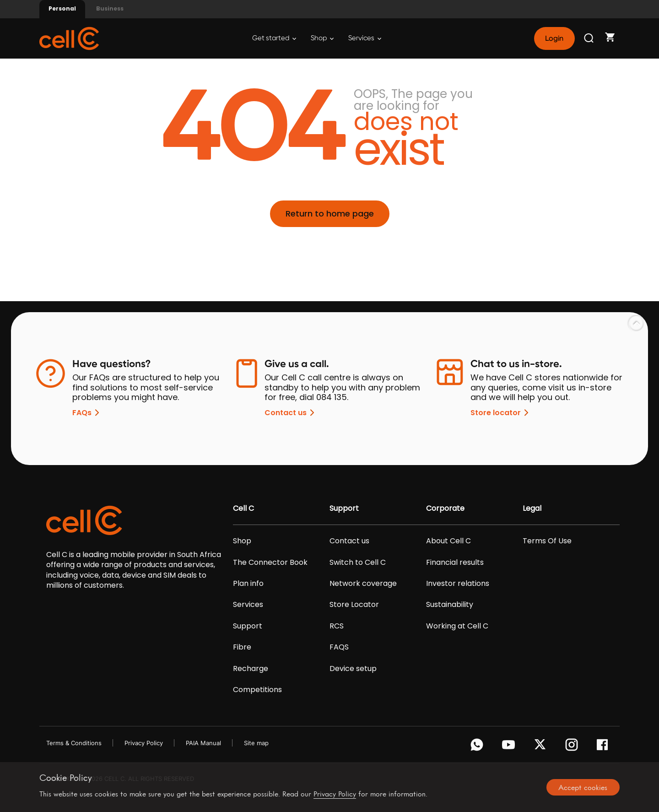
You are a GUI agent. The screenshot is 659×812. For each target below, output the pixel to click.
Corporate (445, 509)
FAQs (87, 413)
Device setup (353, 669)
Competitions (257, 690)
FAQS (339, 647)
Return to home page (330, 214)
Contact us (291, 413)
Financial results (455, 563)
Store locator (501, 413)
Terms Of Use (547, 541)
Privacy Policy (144, 743)
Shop (322, 38)
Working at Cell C (457, 626)
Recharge (251, 669)
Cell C (243, 509)
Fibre (242, 647)
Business (110, 8)
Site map (256, 743)
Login (554, 38)
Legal (532, 509)
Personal (62, 8)
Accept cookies (583, 787)
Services (365, 38)
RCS (337, 626)
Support (248, 626)
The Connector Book (270, 563)
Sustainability (450, 605)
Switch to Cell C (358, 563)
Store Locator (354, 605)
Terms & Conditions (74, 743)
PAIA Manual (203, 743)
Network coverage (363, 584)
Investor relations (458, 584)
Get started (274, 38)
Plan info (248, 584)
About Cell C (448, 541)
